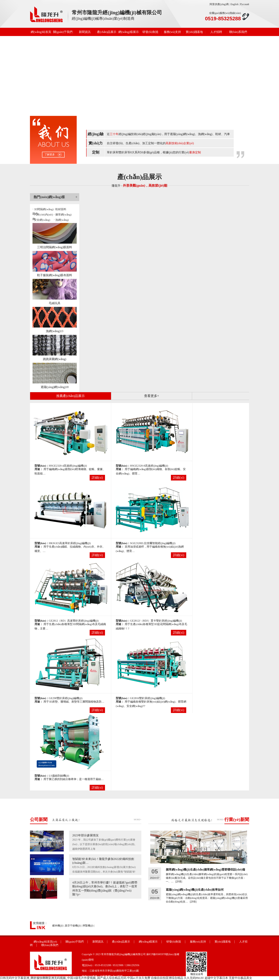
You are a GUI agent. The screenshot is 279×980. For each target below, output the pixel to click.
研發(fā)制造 (150, 32)
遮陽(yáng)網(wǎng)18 (55, 387)
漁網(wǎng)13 (55, 331)
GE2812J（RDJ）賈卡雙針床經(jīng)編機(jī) (156, 621)
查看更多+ (152, 396)
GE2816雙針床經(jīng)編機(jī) (148, 698)
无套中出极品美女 (240, 978)
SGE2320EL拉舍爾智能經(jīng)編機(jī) (153, 543)
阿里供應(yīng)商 (219, 4)
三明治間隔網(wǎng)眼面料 (55, 247)
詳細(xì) (97, 478)
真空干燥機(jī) (73, 926)
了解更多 (50, 155)
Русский (245, 4)
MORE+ (138, 820)
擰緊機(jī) (88, 926)
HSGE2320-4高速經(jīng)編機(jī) (68, 466)
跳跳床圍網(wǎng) (55, 359)
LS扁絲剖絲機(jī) (59, 776)
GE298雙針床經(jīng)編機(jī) (66, 698)
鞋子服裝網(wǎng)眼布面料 (55, 275)
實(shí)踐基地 (194, 32)
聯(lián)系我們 (238, 32)
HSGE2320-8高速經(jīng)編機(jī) (149, 466)
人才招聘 (216, 32)
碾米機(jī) (58, 926)
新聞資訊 (85, 32)
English (234, 4)
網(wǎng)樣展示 (128, 32)
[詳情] (179, 882)
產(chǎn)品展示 (107, 32)
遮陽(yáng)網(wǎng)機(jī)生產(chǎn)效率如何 (195, 890)
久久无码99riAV (194, 978)
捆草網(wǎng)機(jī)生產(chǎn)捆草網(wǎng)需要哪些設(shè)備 (205, 870)
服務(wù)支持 (172, 32)
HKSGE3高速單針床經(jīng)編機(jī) (70, 543)
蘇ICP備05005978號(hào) (160, 954)
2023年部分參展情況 (85, 835)
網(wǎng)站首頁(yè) (41, 33)
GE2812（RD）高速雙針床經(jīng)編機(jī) (74, 621)
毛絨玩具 (55, 303)
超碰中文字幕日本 (216, 978)
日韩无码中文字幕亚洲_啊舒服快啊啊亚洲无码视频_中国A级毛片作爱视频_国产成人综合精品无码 (63, 978)
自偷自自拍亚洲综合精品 (167, 978)
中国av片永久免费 (139, 978)
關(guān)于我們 (63, 32)
